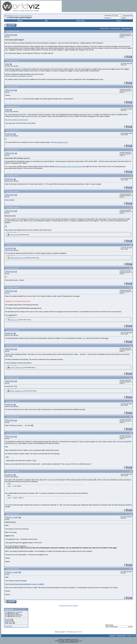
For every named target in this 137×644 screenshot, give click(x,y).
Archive (130, 636)
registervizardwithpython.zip (17, 258)
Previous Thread (65, 606)
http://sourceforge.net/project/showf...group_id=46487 (25, 584)
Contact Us (112, 636)
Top (134, 636)
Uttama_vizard (12, 517)
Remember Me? (127, 16)
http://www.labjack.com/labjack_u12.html (19, 76)
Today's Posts (81, 21)
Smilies (7, 621)
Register (20, 21)
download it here (62, 142)
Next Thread (74, 606)
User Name (108, 15)
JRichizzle (10, 35)
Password (107, 18)
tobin (7, 64)
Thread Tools (104, 29)
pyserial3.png (13, 235)
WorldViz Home (121, 636)
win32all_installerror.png (16, 368)
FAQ (46, 21)
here (84, 338)
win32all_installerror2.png (17, 391)
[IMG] (6, 622)
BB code (7, 619)
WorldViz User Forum (13, 16)
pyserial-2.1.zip (14, 320)
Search (119, 21)
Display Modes (126, 29)
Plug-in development (26, 16)
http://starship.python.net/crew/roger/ (70, 167)
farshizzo (9, 134)
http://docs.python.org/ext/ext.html (16, 120)
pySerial (37, 219)
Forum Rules (9, 626)
